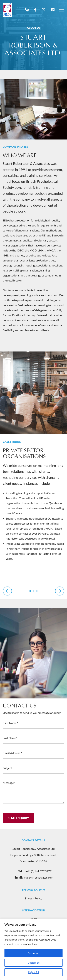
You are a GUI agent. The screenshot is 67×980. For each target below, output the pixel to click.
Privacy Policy (34, 899)
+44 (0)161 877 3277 (33, 871)
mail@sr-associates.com (34, 877)
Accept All (33, 953)
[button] (30, 591)
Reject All (34, 972)
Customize (34, 963)
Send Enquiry (18, 820)
